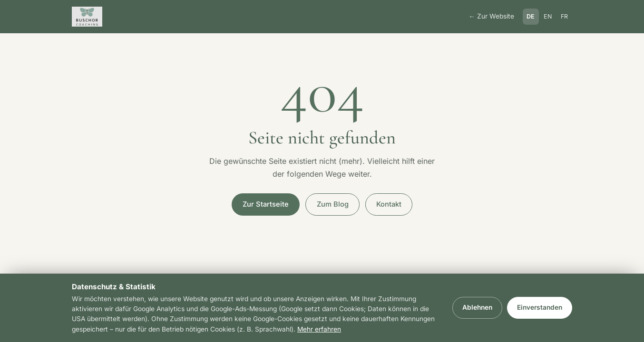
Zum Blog (333, 204)
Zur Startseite (266, 204)
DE (531, 16)
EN (548, 16)
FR (565, 16)
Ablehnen (477, 307)
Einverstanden (540, 307)
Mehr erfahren (319, 329)
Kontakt (389, 204)
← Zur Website (491, 16)
